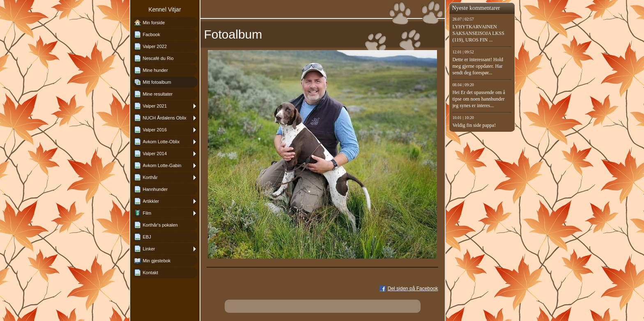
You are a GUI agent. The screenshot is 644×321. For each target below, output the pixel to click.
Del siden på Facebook (413, 289)
